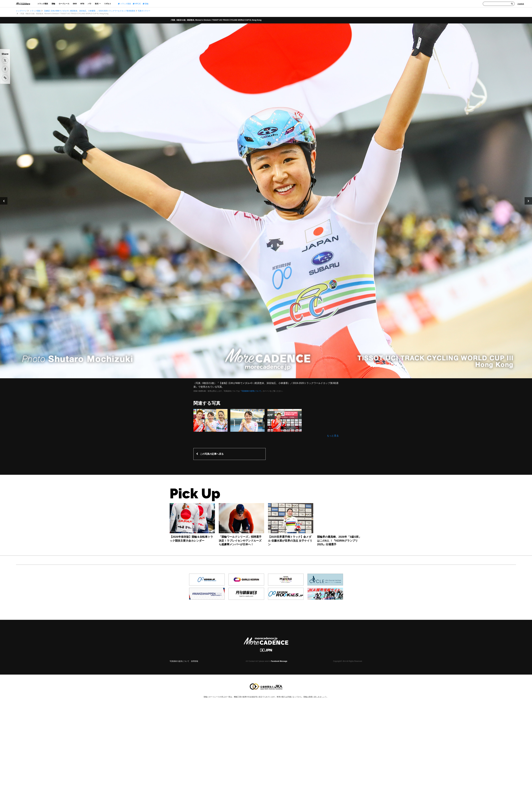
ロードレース (64, 4)
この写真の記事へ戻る (212, 454)
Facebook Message (279, 661)
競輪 (53, 4)
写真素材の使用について (251, 391)
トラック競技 (43, 4)
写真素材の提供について (179, 661)
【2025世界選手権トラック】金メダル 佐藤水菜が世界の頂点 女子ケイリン (290, 541)
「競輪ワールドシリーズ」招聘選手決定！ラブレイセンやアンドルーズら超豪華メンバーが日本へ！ (240, 541)
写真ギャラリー (144, 11)
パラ (90, 4)
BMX (75, 4)
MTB (82, 4)
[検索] (512, 4)
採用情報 (195, 661)
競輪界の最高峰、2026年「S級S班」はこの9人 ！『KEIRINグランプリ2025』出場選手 (339, 541)
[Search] (521, 4)
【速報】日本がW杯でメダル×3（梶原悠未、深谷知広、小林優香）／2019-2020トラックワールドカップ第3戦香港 (89, 11)
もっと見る (333, 436)
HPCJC (137, 4)
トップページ (21, 11)
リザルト (108, 4)
